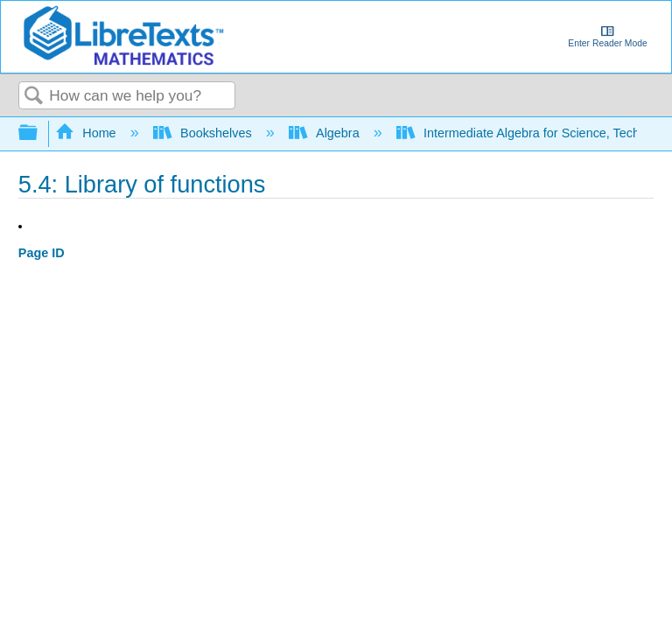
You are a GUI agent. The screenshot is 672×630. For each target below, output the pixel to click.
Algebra (326, 133)
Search (34, 97)
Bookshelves (204, 133)
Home (87, 133)
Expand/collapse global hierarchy (39, 133)
